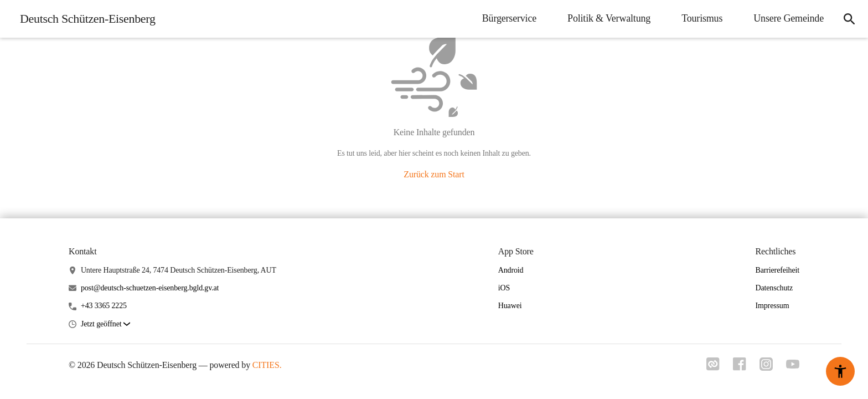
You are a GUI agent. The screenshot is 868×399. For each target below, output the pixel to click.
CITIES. (267, 365)
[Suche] (849, 19)
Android (511, 270)
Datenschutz (774, 288)
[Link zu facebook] (740, 364)
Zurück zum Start (434, 174)
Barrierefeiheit (777, 270)
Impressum (772, 306)
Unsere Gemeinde (789, 18)
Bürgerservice (509, 18)
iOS (504, 288)
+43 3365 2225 (104, 306)
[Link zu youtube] (793, 364)
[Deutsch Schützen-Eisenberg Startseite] (84, 19)
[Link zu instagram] (766, 364)
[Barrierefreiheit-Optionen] (840, 371)
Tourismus (702, 18)
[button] (105, 324)
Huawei (510, 306)
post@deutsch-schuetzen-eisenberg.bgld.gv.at (150, 288)
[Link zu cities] (713, 364)
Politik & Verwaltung (609, 18)
